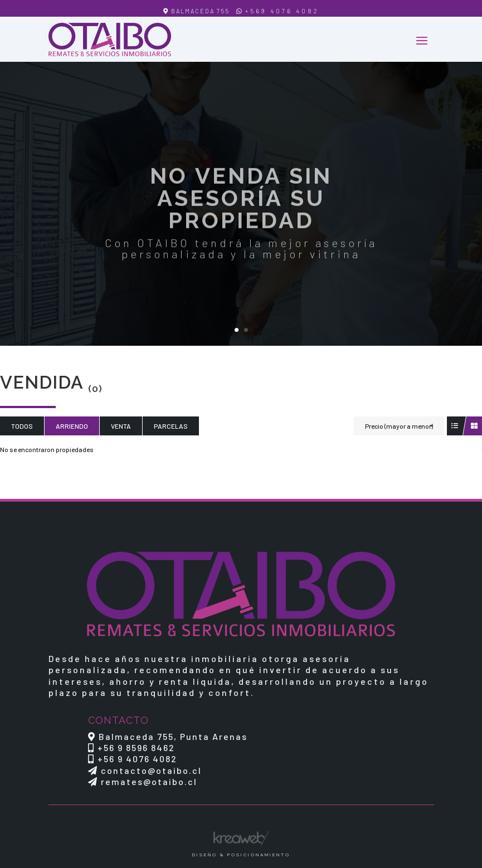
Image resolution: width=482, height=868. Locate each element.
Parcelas (171, 426)
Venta (121, 426)
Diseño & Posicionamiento (241, 855)
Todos (22, 426)
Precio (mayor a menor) (399, 426)
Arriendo (72, 426)
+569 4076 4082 (282, 11)
